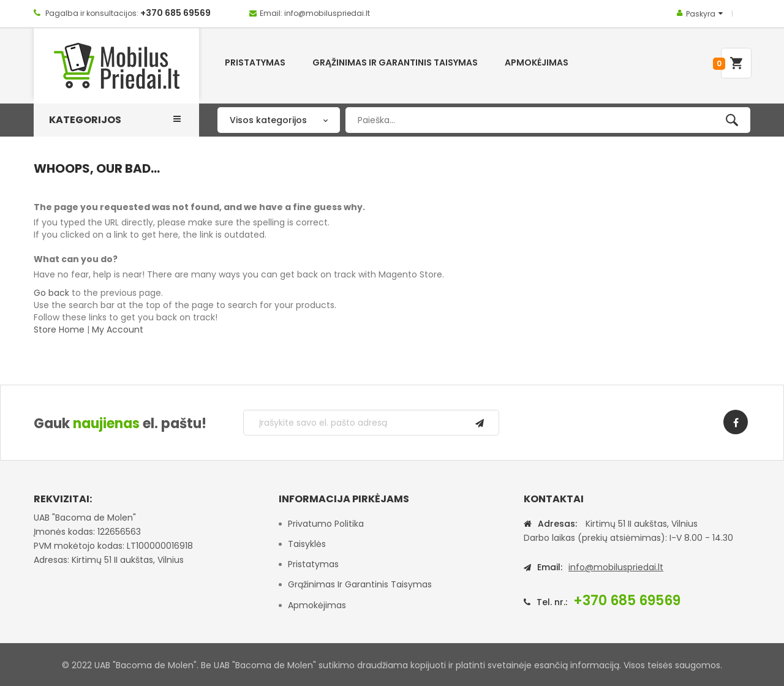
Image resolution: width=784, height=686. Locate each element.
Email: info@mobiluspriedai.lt (315, 13)
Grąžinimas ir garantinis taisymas (360, 584)
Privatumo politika (326, 524)
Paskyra (701, 14)
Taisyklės (307, 544)
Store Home (59, 330)
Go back (51, 293)
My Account (118, 330)
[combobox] (548, 120)
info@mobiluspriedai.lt (616, 567)
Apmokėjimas (317, 605)
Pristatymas (313, 564)
